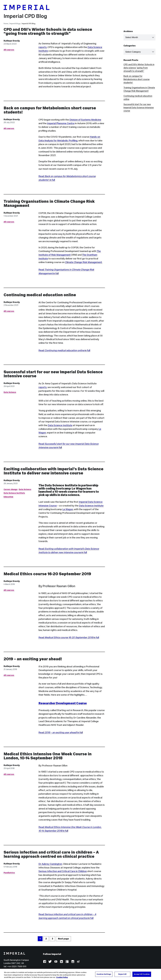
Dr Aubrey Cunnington (50, 864)
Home (6, 24)
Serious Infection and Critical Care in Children (63, 871)
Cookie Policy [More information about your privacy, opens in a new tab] (62, 977)
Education (8, 497)
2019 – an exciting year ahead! (33, 659)
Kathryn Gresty (12, 41)
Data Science (10, 392)
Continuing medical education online (40, 295)
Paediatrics (9, 873)
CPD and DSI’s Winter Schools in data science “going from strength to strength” (48, 31)
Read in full (64, 350)
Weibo (78, 962)
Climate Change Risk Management (84, 262)
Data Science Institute (60, 425)
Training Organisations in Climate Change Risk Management (49, 203)
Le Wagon (68, 509)
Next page (63, 939)
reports (43, 47)
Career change (11, 489)
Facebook (45, 962)
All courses (9, 50)
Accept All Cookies (142, 974)
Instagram (73, 962)
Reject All (122, 974)
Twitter (50, 962)
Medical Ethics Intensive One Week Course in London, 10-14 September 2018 (48, 756)
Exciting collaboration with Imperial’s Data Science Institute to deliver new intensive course (54, 471)
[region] (80, 974)
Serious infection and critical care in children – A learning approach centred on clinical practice (51, 854)
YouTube (56, 962)
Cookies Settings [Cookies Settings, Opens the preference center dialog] (104, 974)
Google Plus (67, 962)
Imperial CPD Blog (25, 16)
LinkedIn (61, 962)
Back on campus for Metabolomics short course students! (50, 110)
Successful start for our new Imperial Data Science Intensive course (53, 374)
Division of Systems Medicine (85, 120)
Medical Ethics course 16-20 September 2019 (47, 574)
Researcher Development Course (63, 703)
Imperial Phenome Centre (61, 123)
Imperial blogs (15, 24)
